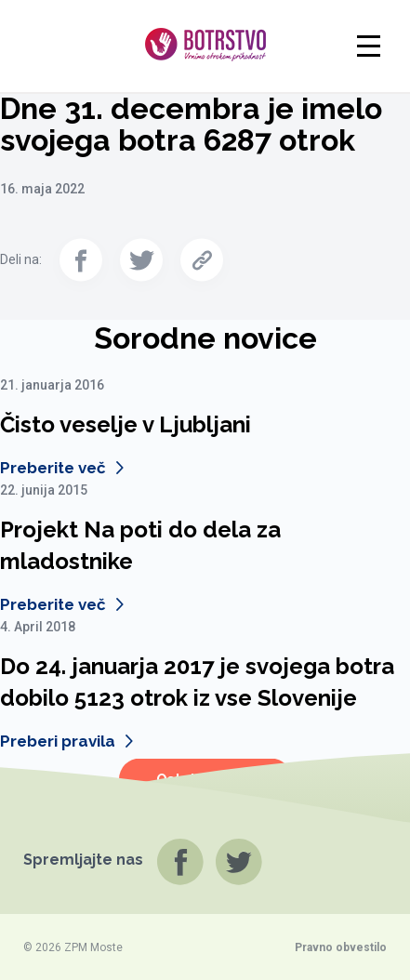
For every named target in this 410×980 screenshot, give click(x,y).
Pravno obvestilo (341, 947)
